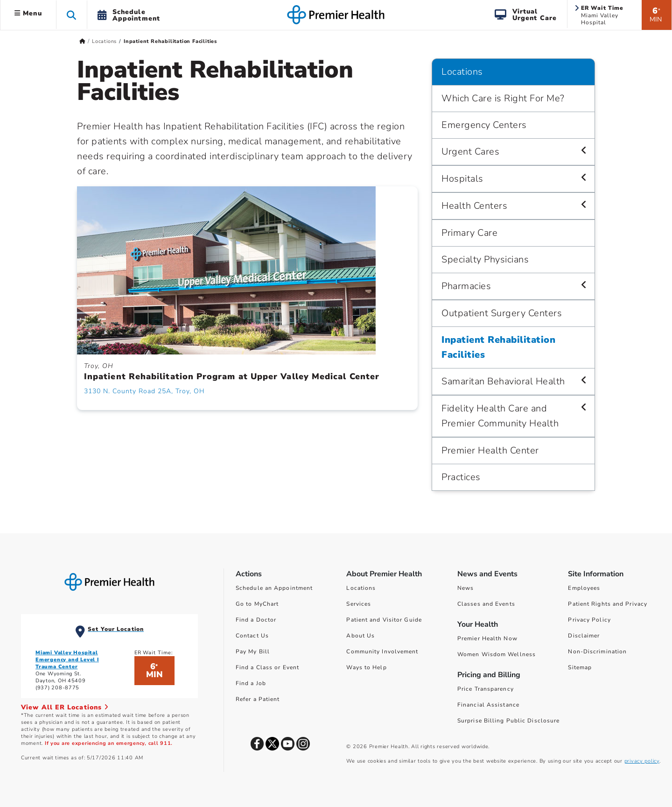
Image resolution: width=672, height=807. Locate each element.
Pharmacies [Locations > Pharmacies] (466, 286)
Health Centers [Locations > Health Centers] (474, 206)
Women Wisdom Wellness (497, 654)
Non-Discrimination (597, 651)
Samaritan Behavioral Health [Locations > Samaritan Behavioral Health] (503, 381)
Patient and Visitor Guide (384, 620)
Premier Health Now (487, 638)
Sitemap (580, 667)
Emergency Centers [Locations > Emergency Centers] (484, 125)
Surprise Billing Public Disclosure (508, 721)
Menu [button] (28, 13)
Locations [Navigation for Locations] (462, 72)
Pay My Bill (253, 651)
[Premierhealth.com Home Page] (82, 41)
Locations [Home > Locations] (104, 41)
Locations (361, 588)
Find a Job (251, 683)
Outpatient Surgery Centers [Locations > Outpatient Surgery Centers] (502, 313)
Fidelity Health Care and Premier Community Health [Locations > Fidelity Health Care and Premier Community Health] (500, 416)
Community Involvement (382, 651)
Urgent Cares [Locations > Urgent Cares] (470, 152)
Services (359, 604)
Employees (584, 588)
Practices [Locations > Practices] (461, 477)
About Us (360, 636)
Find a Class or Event (267, 667)
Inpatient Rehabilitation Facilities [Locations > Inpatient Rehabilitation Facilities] (498, 347)
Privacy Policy (589, 620)
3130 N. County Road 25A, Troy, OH (144, 391)
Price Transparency (486, 689)
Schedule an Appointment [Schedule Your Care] (274, 588)
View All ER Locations (65, 707)
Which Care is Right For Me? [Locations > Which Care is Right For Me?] (503, 98)
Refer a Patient (258, 699)
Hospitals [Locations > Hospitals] (462, 179)
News (465, 588)
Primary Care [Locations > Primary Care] (469, 233)
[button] (72, 15)
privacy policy (642, 761)
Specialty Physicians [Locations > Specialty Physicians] (485, 259)
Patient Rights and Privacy (608, 604)
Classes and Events (486, 604)
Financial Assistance (488, 705)
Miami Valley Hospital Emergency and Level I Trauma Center (67, 660)
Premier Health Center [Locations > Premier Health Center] (490, 450)
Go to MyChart (257, 604)
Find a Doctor (256, 620)
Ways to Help (366, 667)
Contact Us (252, 636)
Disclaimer (584, 636)
